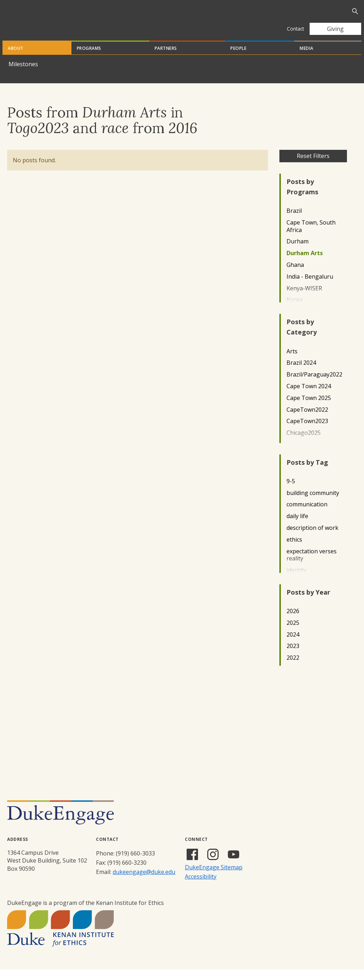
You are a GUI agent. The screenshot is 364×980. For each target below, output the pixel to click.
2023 (293, 657)
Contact (295, 29)
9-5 (291, 492)
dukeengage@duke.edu (144, 882)
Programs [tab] (89, 59)
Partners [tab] (166, 59)
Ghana (295, 276)
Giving (335, 29)
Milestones (23, 75)
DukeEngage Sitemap (214, 878)
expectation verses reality (312, 566)
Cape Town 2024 (309, 397)
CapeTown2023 (307, 432)
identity (296, 581)
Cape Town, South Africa (311, 237)
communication (307, 515)
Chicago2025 (304, 444)
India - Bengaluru (310, 287)
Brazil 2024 (301, 373)
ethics (294, 550)
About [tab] (16, 59)
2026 (293, 622)
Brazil (294, 222)
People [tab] (238, 59)
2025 (293, 634)
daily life (297, 527)
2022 (293, 668)
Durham (298, 252)
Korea (295, 310)
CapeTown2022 (307, 420)
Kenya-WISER (304, 299)
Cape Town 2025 (309, 409)
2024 (293, 645)
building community (313, 504)
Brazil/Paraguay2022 (314, 385)
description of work (312, 539)
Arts (292, 362)
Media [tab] (307, 59)
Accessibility (201, 887)
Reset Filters (313, 167)
